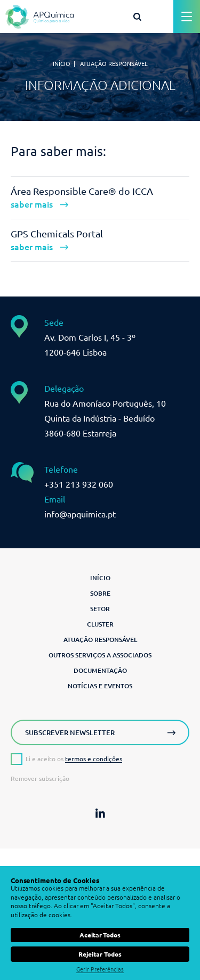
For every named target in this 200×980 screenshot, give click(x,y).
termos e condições (94, 759)
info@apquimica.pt (80, 514)
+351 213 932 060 (79, 484)
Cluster (100, 624)
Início (62, 64)
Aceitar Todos (100, 935)
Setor (100, 609)
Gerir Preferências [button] (100, 969)
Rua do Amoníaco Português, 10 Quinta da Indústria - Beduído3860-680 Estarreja (105, 418)
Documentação (100, 670)
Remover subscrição (40, 779)
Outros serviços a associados (100, 655)
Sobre (100, 593)
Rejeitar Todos (100, 954)
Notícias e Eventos (100, 686)
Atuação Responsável (100, 640)
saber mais (32, 204)
